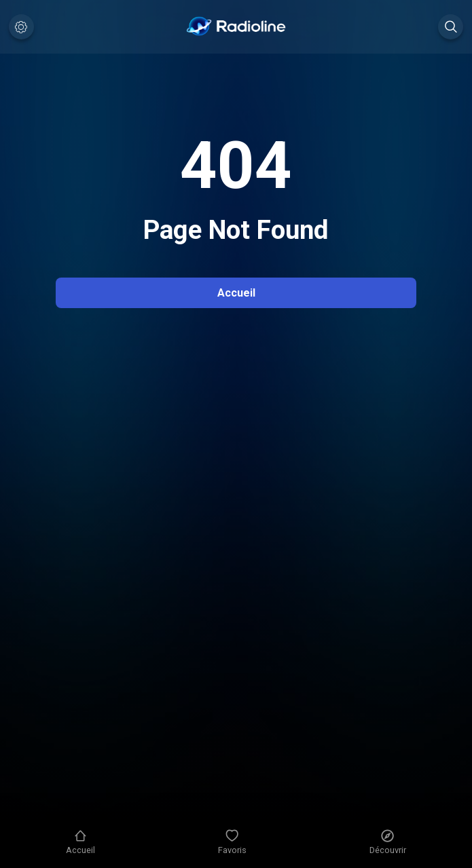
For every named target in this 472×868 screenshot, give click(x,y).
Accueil (236, 293)
